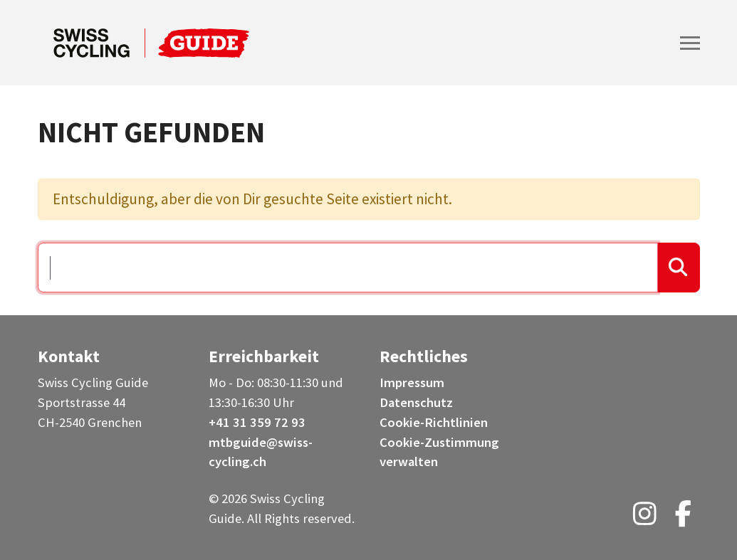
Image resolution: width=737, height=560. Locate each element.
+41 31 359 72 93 (257, 422)
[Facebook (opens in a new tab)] (683, 518)
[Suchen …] (348, 268)
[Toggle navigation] (690, 43)
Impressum (412, 382)
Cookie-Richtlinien (434, 422)
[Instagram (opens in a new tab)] (645, 518)
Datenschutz (416, 402)
